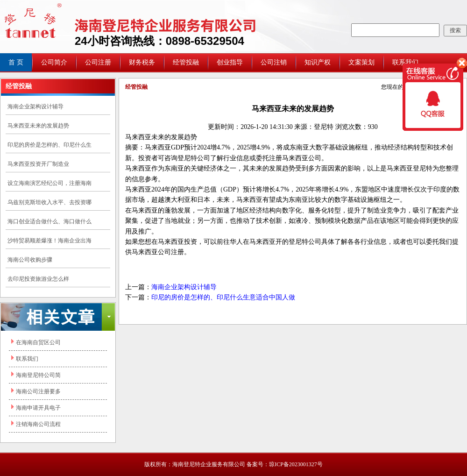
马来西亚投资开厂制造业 (38, 164)
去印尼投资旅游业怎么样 (38, 279)
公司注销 (274, 62)
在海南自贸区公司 (38, 342)
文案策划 (361, 62)
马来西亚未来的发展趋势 (38, 126)
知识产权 (318, 62)
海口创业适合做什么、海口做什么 (50, 221)
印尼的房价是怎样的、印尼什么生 (50, 145)
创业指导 (230, 62)
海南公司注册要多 (38, 391)
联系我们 (27, 359)
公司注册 (98, 62)
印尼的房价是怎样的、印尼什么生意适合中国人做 (223, 297)
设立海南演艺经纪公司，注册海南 (50, 183)
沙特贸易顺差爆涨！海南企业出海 (50, 241)
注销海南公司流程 (38, 424)
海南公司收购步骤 (30, 260)
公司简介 (54, 62)
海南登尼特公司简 (38, 375)
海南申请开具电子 (38, 408)
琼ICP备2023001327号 (296, 464)
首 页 (16, 62)
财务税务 (142, 62)
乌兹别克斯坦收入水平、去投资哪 (50, 202)
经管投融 (186, 62)
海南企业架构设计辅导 (35, 107)
